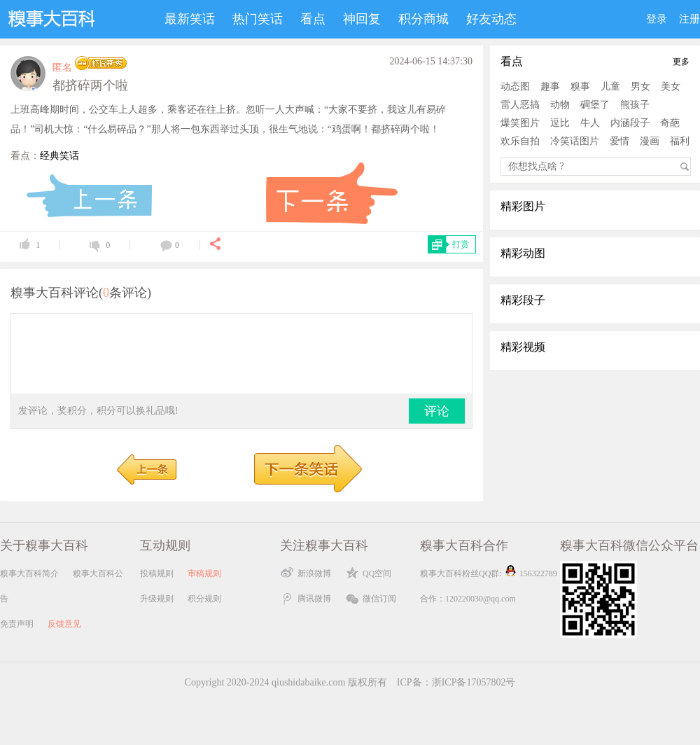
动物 (560, 105)
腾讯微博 (314, 599)
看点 (313, 19)
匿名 (62, 68)
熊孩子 (635, 105)
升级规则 (157, 599)
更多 (681, 62)
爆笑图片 (520, 123)
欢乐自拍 (520, 141)
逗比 (560, 123)
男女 (640, 86)
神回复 (362, 19)
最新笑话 (190, 19)
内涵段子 (630, 123)
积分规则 (204, 599)
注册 (689, 19)
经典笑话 (59, 156)
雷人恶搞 (520, 105)
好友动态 (491, 19)
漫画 (650, 141)
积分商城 (423, 19)
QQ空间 (377, 573)
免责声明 (17, 624)
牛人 (590, 123)
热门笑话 (258, 19)
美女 (671, 86)
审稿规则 (204, 573)
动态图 (515, 86)
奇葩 (670, 123)
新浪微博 (314, 573)
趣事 (550, 86)
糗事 (580, 86)
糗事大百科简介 (29, 573)
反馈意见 (64, 624)
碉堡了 (595, 105)
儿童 (610, 86)
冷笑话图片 (575, 141)
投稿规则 (157, 573)
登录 (657, 19)
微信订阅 (379, 599)
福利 (680, 141)
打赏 (461, 244)
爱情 (619, 141)
